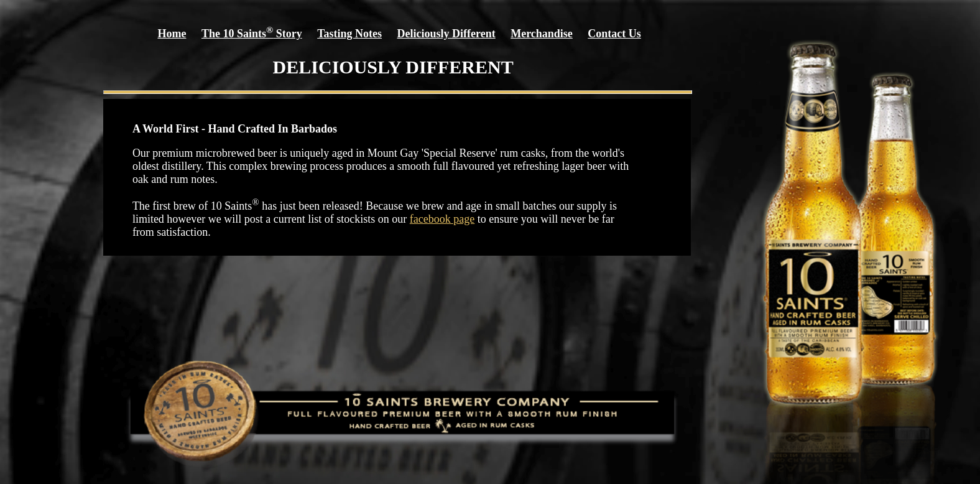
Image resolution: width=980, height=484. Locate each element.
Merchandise (542, 34)
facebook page (442, 219)
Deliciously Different (446, 34)
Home (172, 34)
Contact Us (614, 34)
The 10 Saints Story (252, 34)
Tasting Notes (349, 34)
